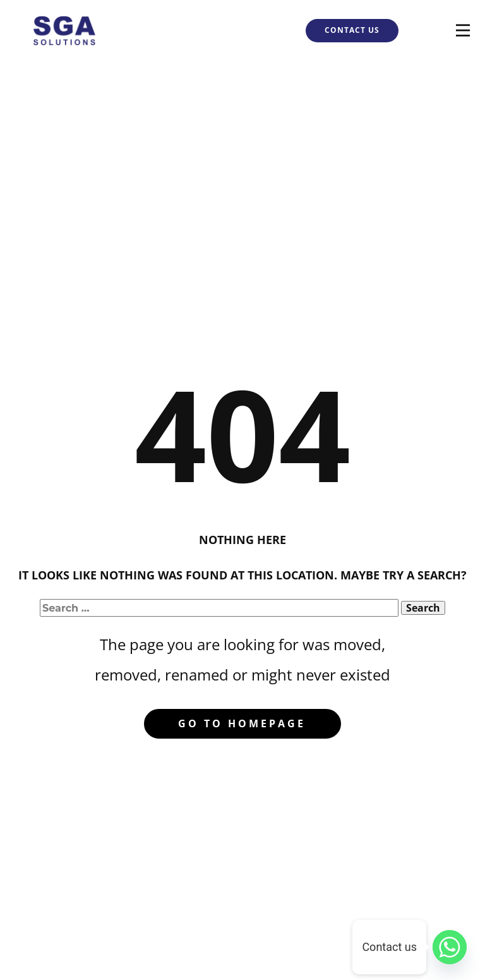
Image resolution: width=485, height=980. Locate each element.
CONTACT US (352, 30)
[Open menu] (463, 30)
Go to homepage (242, 723)
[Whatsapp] (450, 947)
